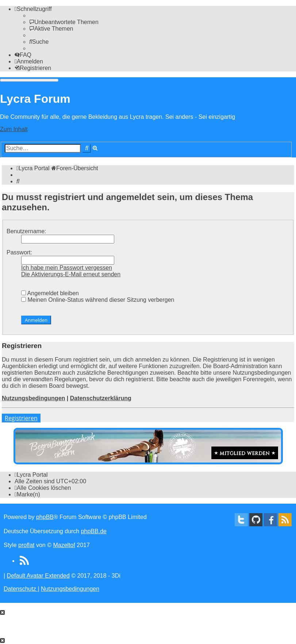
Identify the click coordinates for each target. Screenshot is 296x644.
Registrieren (21, 418)
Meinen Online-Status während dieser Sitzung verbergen (98, 300)
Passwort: (19, 252)
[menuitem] (64, 22)
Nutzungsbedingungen (33, 398)
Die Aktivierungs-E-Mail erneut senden (71, 274)
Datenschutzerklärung (101, 398)
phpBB (45, 517)
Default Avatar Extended (38, 576)
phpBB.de (94, 531)
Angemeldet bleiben (50, 293)
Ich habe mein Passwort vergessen (67, 268)
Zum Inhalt (14, 129)
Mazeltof (64, 545)
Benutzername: (26, 231)
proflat (26, 545)
